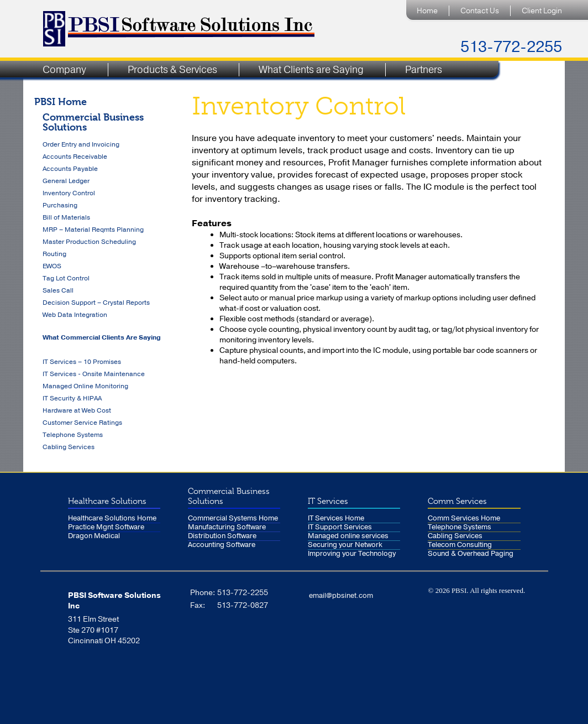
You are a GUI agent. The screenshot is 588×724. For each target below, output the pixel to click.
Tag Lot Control (66, 278)
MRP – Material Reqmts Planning (93, 230)
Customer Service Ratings (82, 423)
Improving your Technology (352, 554)
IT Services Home (336, 519)
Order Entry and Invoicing (81, 144)
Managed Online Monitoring (85, 386)
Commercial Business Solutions (93, 122)
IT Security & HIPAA (72, 398)
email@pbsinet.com (341, 596)
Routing (54, 254)
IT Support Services (340, 527)
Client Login (542, 11)
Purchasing (60, 205)
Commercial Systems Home (233, 519)
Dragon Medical (94, 536)
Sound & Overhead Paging (471, 554)
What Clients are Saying (311, 70)
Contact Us (480, 11)
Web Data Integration (75, 315)
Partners (424, 70)
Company (64, 70)
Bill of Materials (66, 217)
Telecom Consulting (460, 545)
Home (427, 11)
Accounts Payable (70, 169)
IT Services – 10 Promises (82, 362)
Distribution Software (222, 536)
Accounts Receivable (75, 157)
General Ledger (66, 181)
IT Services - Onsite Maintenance (94, 374)
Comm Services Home (464, 519)
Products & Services (172, 70)
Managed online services (348, 536)
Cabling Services (69, 447)
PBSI (459, 590)
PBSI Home (61, 101)
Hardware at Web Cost (77, 410)
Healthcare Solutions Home (112, 519)
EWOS (52, 266)
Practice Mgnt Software (106, 527)
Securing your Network (345, 545)
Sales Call (58, 290)
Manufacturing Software (227, 527)
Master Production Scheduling (89, 242)
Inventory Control (69, 193)
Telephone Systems (73, 435)
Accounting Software (222, 545)
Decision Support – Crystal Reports (96, 303)
